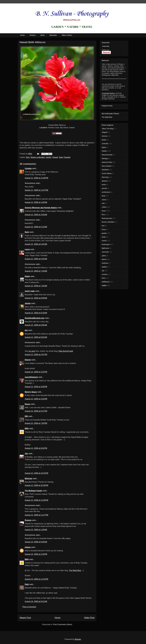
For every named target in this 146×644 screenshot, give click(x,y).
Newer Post (25, 618)
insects (104, 241)
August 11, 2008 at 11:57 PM (36, 190)
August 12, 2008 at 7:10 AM (36, 271)
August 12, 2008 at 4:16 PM (36, 399)
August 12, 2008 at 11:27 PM (36, 515)
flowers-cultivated (38, 157)
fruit (103, 226)
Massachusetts (107, 155)
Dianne (28, 360)
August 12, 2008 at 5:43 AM (36, 259)
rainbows (105, 263)
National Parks (107, 162)
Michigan (105, 158)
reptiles (104, 267)
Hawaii (55, 157)
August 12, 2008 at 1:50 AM (36, 202)
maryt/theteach (31, 377)
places (104, 259)
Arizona (104, 136)
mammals (105, 252)
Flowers (33, 35)
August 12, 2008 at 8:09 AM (36, 298)
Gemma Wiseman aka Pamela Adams (41, 208)
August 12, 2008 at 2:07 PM (36, 355)
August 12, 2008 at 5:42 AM (36, 244)
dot (26, 330)
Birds (43, 35)
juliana (28, 547)
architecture (106, 192)
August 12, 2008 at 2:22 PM (36, 372)
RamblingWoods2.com (35, 318)
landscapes (106, 244)
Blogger (78, 639)
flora (28, 157)
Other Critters (67, 35)
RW (26, 416)
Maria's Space (31, 392)
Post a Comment (29, 607)
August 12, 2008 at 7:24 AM (36, 286)
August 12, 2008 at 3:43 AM (36, 215)
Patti (27, 584)
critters (104, 207)
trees (104, 278)
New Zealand (106, 166)
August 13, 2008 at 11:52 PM (36, 579)
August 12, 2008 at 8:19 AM (36, 313)
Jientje (28, 303)
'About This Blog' (108, 129)
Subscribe (106, 46)
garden (49, 157)
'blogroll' (105, 132)
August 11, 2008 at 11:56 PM (36, 178)
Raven (27, 404)
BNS (27, 428)
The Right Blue (75, 570)
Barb (27, 232)
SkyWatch (105, 170)
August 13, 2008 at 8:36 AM (36, 542)
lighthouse (105, 248)
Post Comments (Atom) (63, 624)
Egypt (104, 147)
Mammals (53, 35)
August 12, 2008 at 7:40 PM (36, 423)
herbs (104, 237)
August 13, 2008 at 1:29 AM (36, 530)
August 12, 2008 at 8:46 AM (36, 325)
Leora (27, 249)
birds (103, 196)
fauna (104, 211)
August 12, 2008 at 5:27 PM (36, 411)
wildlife (104, 286)
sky (103, 271)
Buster (104, 140)
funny (104, 229)
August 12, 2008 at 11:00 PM (36, 500)
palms (104, 256)
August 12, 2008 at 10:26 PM (36, 485)
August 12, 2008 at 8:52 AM (36, 337)
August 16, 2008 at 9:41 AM (36, 601)
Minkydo (28, 478)
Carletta (28, 168)
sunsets (104, 274)
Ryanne (28, 520)
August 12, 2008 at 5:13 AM (36, 227)
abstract (105, 181)
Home (23, 35)
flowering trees (107, 218)
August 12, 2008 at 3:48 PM (36, 387)
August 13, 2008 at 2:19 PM (36, 554)
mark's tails (30, 291)
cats (103, 203)
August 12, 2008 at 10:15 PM (36, 473)
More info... (115, 75)
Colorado (105, 144)
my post (32, 351)
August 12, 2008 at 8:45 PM (36, 448)
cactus (104, 200)
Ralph (27, 276)
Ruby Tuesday (65, 157)
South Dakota (107, 173)
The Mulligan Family (33, 491)
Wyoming (105, 177)
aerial (104, 185)
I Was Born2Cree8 (65, 351)
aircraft (104, 188)
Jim (26, 454)
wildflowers (106, 282)
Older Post (89, 618)
